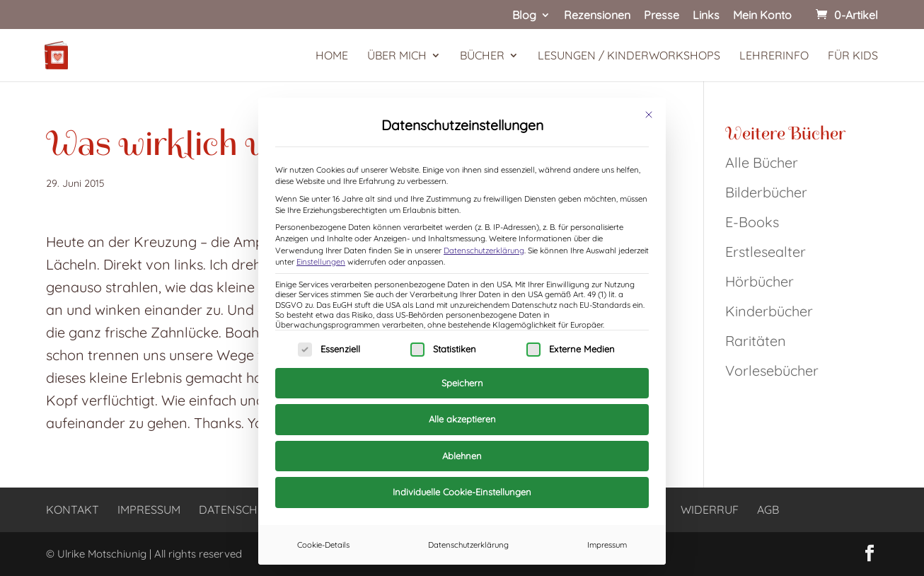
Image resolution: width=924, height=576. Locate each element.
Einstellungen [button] (321, 262)
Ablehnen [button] (462, 456)
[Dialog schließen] (649, 115)
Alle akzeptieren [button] (462, 419)
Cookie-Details (323, 545)
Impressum (607, 545)
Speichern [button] (462, 383)
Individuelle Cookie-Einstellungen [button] (462, 492)
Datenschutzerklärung (484, 250)
